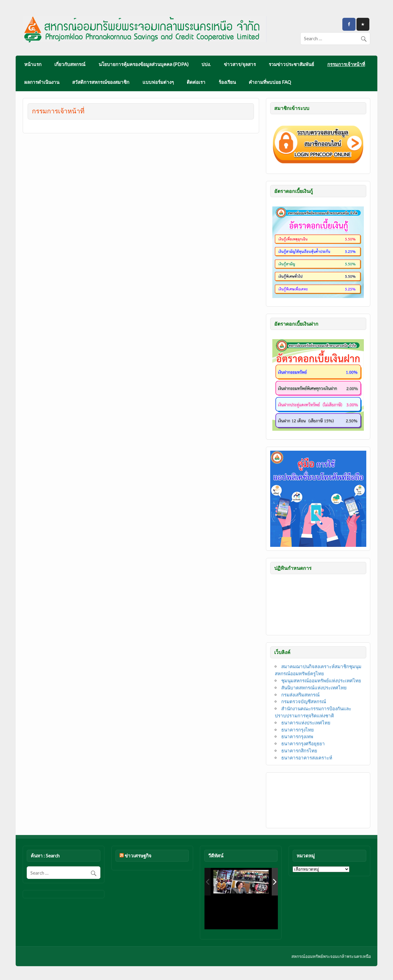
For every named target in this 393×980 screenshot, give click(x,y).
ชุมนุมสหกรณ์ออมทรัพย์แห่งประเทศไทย (321, 680)
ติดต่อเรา (196, 82)
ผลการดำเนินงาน (42, 82)
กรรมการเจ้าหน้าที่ (346, 64)
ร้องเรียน (227, 82)
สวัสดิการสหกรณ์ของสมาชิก (101, 82)
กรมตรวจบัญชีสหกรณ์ (304, 701)
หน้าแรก (33, 64)
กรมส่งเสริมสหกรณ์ (300, 695)
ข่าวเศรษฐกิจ (138, 856)
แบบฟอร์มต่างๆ (158, 82)
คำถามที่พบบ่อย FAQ (270, 82)
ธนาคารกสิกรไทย (299, 751)
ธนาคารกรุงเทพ (297, 736)
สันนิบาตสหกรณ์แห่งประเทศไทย (314, 688)
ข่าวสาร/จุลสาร (240, 64)
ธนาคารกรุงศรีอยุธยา (303, 743)
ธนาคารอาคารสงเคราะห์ (307, 758)
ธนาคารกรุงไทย (298, 730)
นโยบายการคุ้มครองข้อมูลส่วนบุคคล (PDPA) (144, 64)
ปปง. (206, 64)
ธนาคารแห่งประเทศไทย (306, 723)
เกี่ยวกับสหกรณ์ (70, 64)
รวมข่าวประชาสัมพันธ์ (291, 64)
